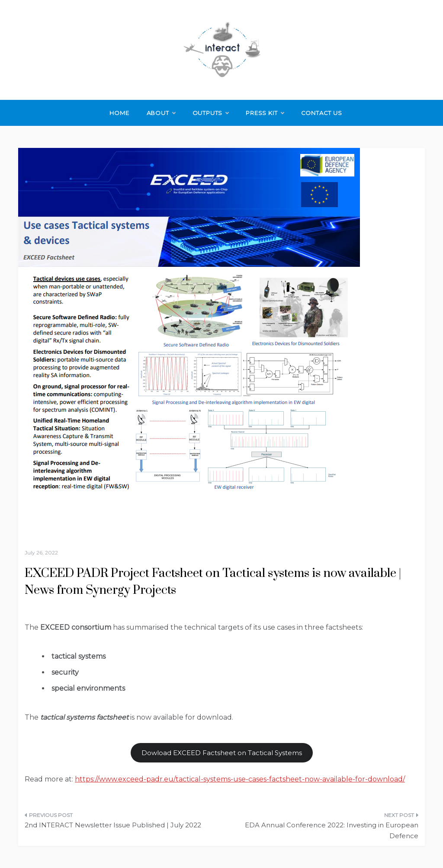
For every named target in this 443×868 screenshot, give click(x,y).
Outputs (211, 113)
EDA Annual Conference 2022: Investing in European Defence (332, 831)
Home (119, 113)
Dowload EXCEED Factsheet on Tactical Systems (222, 753)
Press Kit (265, 113)
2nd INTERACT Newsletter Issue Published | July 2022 (113, 825)
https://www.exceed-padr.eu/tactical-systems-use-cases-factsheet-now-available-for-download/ (240, 779)
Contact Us (322, 113)
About (161, 113)
